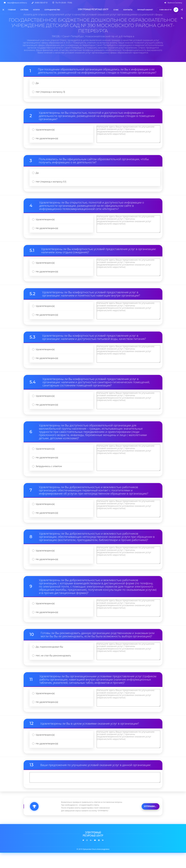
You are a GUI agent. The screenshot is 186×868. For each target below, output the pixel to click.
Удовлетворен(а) (46, 131)
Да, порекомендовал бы (50, 659)
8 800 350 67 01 (166, 10)
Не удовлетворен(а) (48, 140)
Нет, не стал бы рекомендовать (54, 669)
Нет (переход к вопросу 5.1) (52, 184)
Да (37, 83)
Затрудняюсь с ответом (49, 476)
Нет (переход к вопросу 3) (51, 93)
